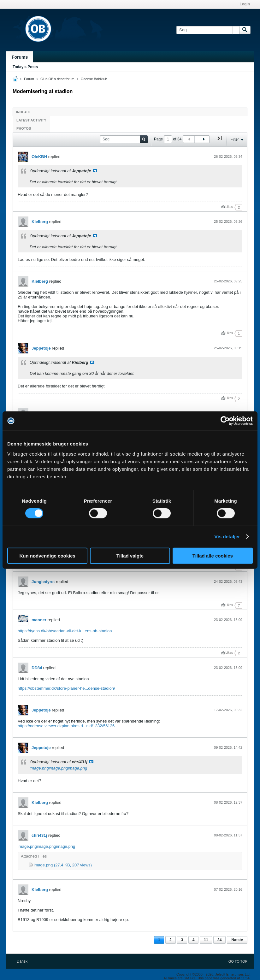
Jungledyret (43, 582)
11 (206, 940)
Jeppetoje (41, 348)
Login (245, 4)
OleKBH (39, 157)
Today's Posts (25, 67)
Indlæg (23, 112)
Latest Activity (31, 120)
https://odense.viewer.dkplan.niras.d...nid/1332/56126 (66, 726)
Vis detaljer (227, 537)
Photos (24, 128)
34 (219, 940)
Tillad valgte (130, 555)
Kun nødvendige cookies (47, 555)
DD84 (37, 668)
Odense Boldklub (94, 79)
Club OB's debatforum (57, 79)
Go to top (238, 961)
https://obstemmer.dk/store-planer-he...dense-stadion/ (66, 688)
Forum (29, 79)
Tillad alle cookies (213, 555)
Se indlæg (95, 171)
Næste (237, 940)
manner (39, 620)
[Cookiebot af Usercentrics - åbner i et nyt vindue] (225, 421)
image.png (39, 768)
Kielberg (40, 222)
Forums (20, 57)
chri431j (39, 835)
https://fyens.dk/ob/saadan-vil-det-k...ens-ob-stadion (65, 631)
